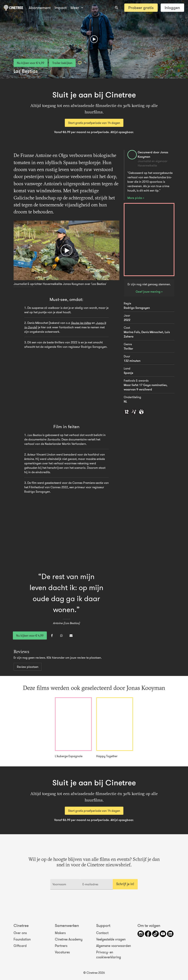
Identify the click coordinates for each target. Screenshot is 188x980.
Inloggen (172, 8)
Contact (102, 933)
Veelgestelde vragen (111, 939)
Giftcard (20, 946)
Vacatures (62, 952)
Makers (60, 933)
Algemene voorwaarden (114, 946)
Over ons (20, 933)
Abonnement (40, 8)
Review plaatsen (28, 667)
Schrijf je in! (125, 884)
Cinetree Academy (69, 939)
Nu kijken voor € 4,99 (31, 63)
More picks (135, 198)
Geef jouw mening (148, 292)
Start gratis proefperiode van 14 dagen (94, 123)
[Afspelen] (94, 39)
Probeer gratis (141, 8)
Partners (61, 946)
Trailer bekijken (62, 63)
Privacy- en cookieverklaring (109, 955)
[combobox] (117, 8)
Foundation (22, 939)
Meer (61, 8)
